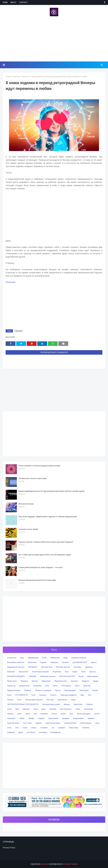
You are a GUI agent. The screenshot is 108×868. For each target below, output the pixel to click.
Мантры (35, 681)
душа (44, 709)
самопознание (86, 723)
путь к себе (27, 723)
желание (53, 709)
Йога (67, 672)
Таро (82, 695)
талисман (86, 728)
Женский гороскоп (63, 667)
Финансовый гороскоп (34, 700)
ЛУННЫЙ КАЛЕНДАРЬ (16, 676)
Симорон (43, 695)
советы (34, 728)
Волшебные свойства (16, 662)
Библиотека (55, 658)
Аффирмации (33, 658)
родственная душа (53, 723)
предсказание (78, 718)
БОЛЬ (45, 658)
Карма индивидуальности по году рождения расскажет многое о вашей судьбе (52, 491)
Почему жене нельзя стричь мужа (33, 478)
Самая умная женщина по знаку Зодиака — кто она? (41, 567)
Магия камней (93, 676)
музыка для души (84, 714)
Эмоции (67, 704)
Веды (66, 658)
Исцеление (57, 672)
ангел (9, 709)
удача (21, 732)
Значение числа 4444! (28, 529)
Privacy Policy (9, 848)
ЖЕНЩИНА (33, 667)
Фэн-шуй (50, 700)
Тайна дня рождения (68, 695)
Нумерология (24, 686)
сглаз (9, 728)
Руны (9, 695)
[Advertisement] (54, 39)
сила (17, 728)
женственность (66, 709)
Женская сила (47, 667)
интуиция (44, 714)
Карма (75, 672)
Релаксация (84, 690)
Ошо (47, 686)
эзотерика (43, 732)
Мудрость (86, 681)
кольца (54, 714)
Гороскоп (25, 77)
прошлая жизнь (13, 723)
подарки (41, 718)
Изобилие (11, 672)
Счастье (53, 695)
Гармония (54, 662)
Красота (93, 672)
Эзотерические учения (51, 704)
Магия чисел (12, 681)
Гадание (43, 662)
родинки (39, 723)
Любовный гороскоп (48, 676)
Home (5, 2)
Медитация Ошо (61, 681)
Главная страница (13, 77)
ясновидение (55, 732)
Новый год (11, 686)
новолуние (11, 718)
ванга (36, 709)
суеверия (62, 728)
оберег (22, 718)
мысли (97, 714)
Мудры (96, 681)
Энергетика (78, 704)
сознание (44, 728)
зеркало (10, 714)
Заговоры (78, 667)
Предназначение (14, 690)
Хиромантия (62, 700)
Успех (19, 700)
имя (35, 714)
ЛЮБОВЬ (33, 676)
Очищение (37, 686)
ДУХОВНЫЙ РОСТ (80, 662)
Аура (22, 658)
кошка (63, 714)
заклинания (88, 709)
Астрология (12, 658)
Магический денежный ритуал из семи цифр (37, 580)
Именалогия (23, 672)
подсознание (53, 718)
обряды (31, 718)
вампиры (26, 709)
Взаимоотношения (79, 658)
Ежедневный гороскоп (16, 667)
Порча (77, 686)
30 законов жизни (26, 504)
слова (25, 728)
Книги (83, 672)
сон (53, 728)
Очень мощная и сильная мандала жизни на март (39, 466)
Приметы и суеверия (43, 690)
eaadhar (45, 864)
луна (71, 714)
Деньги (94, 662)
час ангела (31, 732)
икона (28, 714)
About (13, 2)
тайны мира (73, 728)
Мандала (24, 681)
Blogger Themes (70, 864)
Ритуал (95, 690)
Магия (81, 676)
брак (17, 709)
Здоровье (89, 667)
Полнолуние (66, 686)
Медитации (46, 681)
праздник (66, 718)
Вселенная (32, 662)
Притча (58, 690)
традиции (11, 732)
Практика (87, 686)
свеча (97, 723)
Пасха (55, 686)
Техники (10, 700)
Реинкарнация (70, 690)
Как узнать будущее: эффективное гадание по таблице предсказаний (48, 517)
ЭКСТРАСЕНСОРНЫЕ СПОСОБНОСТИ (23, 704)
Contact (23, 2)
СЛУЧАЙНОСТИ (21, 695)
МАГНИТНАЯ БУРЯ (67, 676)
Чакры (73, 700)
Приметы (28, 690)
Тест (90, 695)
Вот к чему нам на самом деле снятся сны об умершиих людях (45, 555)
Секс (34, 695)
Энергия (89, 704)
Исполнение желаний (40, 672)
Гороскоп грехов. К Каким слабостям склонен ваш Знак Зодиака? (46, 542)
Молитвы (74, 681)
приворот (91, 718)
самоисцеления (70, 723)
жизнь (78, 709)
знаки (19, 714)
